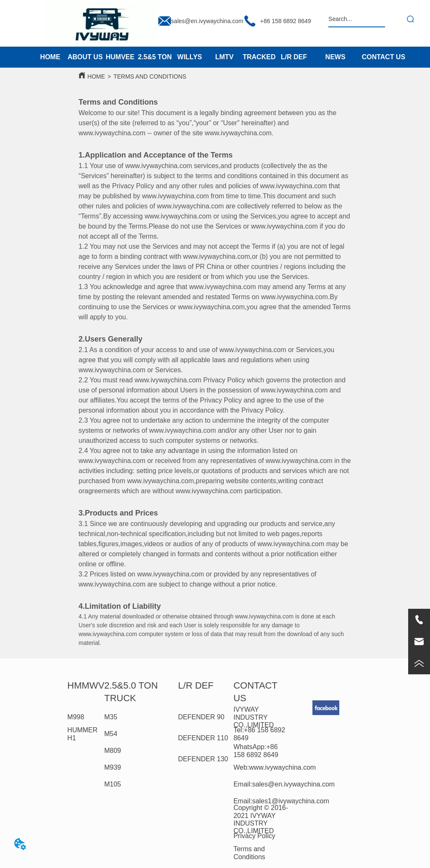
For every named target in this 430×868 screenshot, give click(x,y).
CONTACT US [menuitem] (383, 57)
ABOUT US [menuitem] (85, 57)
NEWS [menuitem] (336, 57)
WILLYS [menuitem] (190, 57)
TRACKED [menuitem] (259, 57)
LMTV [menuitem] (225, 57)
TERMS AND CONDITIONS (150, 76)
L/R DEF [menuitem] (294, 57)
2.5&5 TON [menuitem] (155, 57)
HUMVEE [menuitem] (120, 57)
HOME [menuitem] (50, 57)
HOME (96, 76)
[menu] (172, 57)
